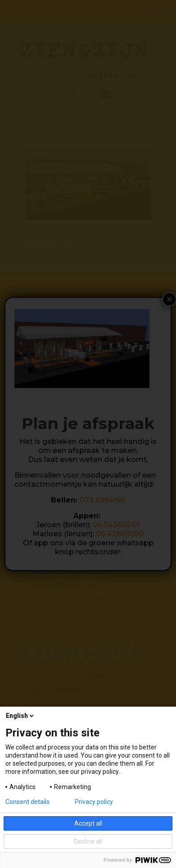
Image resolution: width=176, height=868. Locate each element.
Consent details (27, 802)
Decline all (88, 841)
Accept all (88, 823)
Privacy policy (94, 802)
